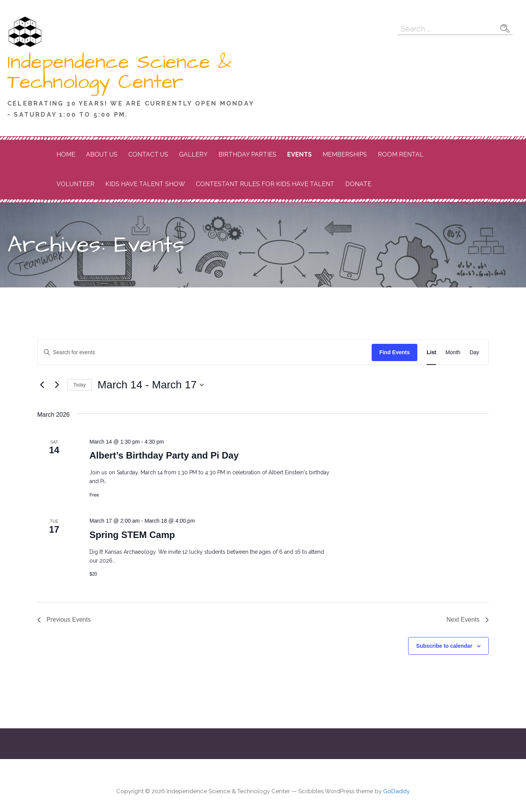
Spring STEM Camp (132, 535)
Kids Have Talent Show (145, 184)
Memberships (345, 154)
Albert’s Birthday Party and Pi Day (164, 455)
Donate (358, 184)
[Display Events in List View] (431, 352)
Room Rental (401, 154)
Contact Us (148, 154)
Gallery (193, 154)
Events (299, 154)
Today (79, 385)
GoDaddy (396, 791)
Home (66, 154)
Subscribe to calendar (444, 646)
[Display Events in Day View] (474, 352)
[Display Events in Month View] (453, 352)
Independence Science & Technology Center (119, 72)
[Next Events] (57, 385)
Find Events (394, 352)
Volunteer (75, 184)
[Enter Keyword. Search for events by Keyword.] (205, 352)
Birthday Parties (247, 154)
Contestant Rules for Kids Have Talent (265, 184)
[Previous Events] (42, 385)
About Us (102, 154)
